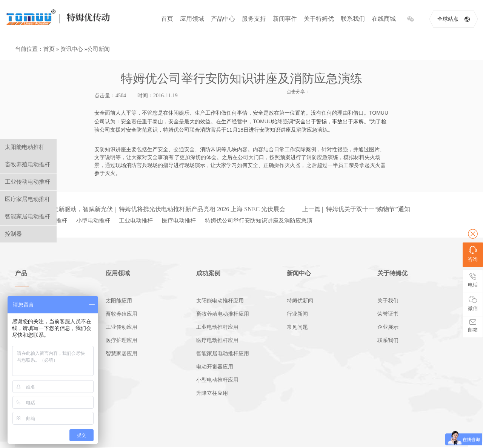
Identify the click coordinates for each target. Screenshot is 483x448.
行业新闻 (297, 314)
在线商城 (384, 19)
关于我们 (388, 301)
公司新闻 (98, 49)
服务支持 (254, 19)
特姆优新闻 (300, 301)
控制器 (13, 234)
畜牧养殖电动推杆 (28, 164)
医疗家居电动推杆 (28, 199)
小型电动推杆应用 (217, 380)
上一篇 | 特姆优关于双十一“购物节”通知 (356, 209)
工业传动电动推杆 (28, 182)
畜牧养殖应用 (122, 314)
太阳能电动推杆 (25, 147)
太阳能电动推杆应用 (220, 301)
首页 (167, 19)
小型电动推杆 (93, 221)
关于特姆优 (319, 19)
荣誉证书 (388, 314)
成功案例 (208, 273)
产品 (21, 273)
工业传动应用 (122, 327)
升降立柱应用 (212, 393)
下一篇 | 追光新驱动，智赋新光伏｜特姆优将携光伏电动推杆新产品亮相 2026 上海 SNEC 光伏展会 (154, 209)
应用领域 (192, 19)
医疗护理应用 (122, 340)
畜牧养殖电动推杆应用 (223, 314)
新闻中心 (299, 273)
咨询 (473, 254)
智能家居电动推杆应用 (223, 354)
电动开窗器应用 (215, 367)
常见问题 (297, 327)
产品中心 (223, 19)
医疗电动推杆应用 (217, 340)
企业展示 (388, 327)
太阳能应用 (119, 301)
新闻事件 (285, 19)
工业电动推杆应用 (217, 327)
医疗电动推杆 (179, 221)
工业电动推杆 (136, 221)
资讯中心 (72, 49)
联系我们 (353, 19)
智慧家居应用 (122, 354)
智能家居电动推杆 (28, 216)
